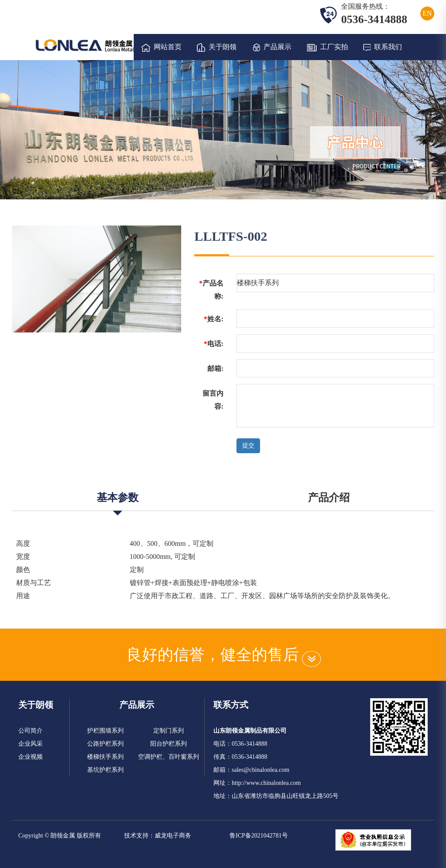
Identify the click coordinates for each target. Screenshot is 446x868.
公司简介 (30, 731)
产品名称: (211, 290)
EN (427, 13)
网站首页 (161, 47)
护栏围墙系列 (105, 731)
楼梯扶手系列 (105, 757)
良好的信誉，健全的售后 (223, 655)
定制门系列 (169, 731)
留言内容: (213, 400)
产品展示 (272, 47)
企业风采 (30, 744)
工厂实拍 (328, 47)
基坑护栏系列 (105, 770)
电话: (214, 344)
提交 (248, 446)
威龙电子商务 (173, 836)
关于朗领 (217, 47)
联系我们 (383, 47)
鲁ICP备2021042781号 (259, 836)
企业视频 (30, 757)
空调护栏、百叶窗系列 (169, 757)
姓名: (214, 319)
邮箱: (215, 368)
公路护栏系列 (105, 744)
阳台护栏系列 (169, 744)
